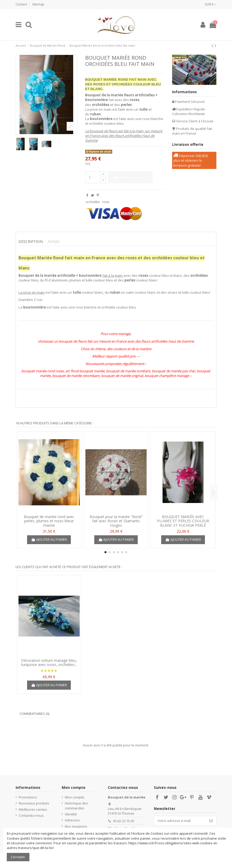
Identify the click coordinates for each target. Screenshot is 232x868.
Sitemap (38, 4)
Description (31, 242)
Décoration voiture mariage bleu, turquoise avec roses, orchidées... (49, 663)
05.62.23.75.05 (124, 821)
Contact (22, 4)
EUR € (211, 4)
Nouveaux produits (34, 803)
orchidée (93, 202)
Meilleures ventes (33, 809)
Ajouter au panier (130, 177)
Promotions (28, 797)
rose (106, 202)
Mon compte (75, 797)
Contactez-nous (31, 815)
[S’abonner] (211, 821)
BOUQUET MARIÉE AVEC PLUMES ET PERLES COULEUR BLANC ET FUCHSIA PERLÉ (183, 521)
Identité (71, 814)
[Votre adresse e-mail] (180, 821)
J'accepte (18, 857)
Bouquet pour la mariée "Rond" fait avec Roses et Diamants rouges (116, 521)
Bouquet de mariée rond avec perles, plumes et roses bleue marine (49, 521)
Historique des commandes (76, 806)
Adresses (72, 820)
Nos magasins (76, 826)
